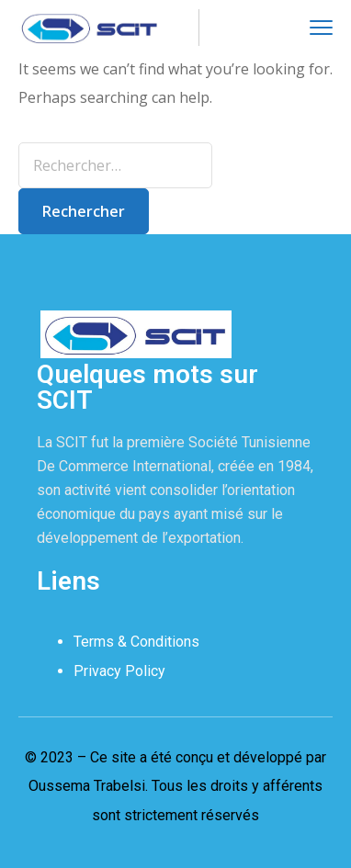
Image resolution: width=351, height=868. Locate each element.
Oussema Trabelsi (87, 786)
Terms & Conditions (136, 642)
